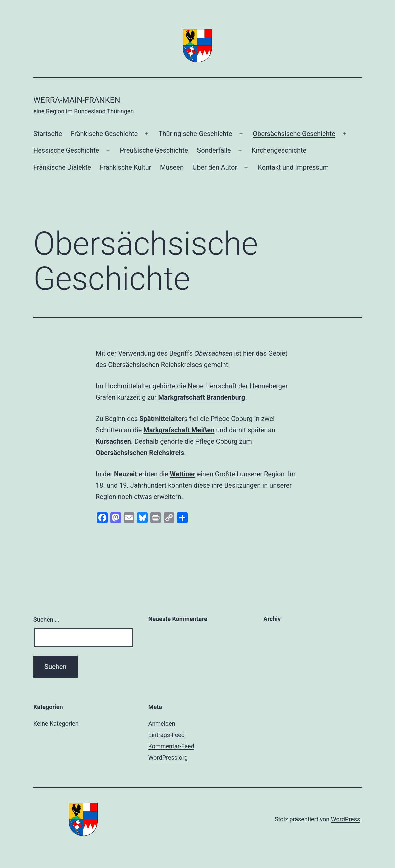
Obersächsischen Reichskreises (155, 365)
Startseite (48, 134)
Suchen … (46, 620)
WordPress (345, 819)
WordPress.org (168, 757)
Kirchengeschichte (279, 150)
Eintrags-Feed (167, 735)
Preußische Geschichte (154, 150)
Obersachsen (214, 353)
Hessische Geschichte (66, 150)
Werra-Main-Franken (77, 100)
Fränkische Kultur (125, 167)
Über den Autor (215, 167)
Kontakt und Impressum (293, 167)
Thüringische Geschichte (195, 134)
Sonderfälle (214, 150)
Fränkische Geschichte (104, 134)
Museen (172, 167)
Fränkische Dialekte (62, 167)
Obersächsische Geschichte (294, 134)
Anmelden (162, 723)
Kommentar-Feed (171, 746)
